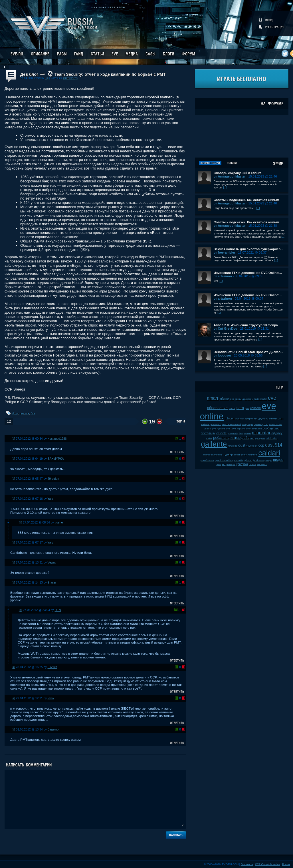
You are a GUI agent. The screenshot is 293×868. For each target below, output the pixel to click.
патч (240, 408)
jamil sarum (259, 460)
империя (231, 464)
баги (241, 434)
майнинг (205, 424)
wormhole (252, 455)
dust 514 (274, 445)
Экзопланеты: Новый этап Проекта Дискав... (248, 352)
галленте (233, 446)
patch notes (272, 438)
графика (242, 464)
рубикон (248, 460)
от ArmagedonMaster (230, 176)
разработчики (207, 460)
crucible (221, 433)
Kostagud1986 (57, 439)
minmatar (261, 433)
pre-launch (216, 424)
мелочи (208, 429)
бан (33, 413)
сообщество (271, 428)
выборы (240, 419)
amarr (213, 398)
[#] (13, 439)
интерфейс (240, 438)
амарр (269, 460)
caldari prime (240, 455)
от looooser (223, 355)
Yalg (50, 499)
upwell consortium (224, 460)
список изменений (232, 424)
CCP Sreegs (70, 78)
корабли (241, 429)
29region (53, 479)
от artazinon (223, 276)
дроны (238, 399)
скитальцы (208, 433)
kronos (232, 408)
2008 (233, 429)
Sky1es (52, 667)
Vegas (52, 563)
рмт (22, 413)
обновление (217, 408)
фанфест (221, 464)
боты (16, 413)
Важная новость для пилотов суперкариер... (248, 249)
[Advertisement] (242, 136)
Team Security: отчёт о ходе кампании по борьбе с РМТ (110, 74)
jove (247, 408)
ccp (261, 445)
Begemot (54, 729)
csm (281, 418)
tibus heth (257, 429)
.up (47, 78)
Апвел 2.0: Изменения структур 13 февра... (247, 325)
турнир (228, 454)
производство (261, 424)
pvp (214, 429)
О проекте (247, 864)
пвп (252, 438)
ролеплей (233, 434)
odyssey (277, 433)
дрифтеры (248, 399)
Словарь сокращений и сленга (238, 173)
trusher (59, 522)
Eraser (52, 583)
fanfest (247, 434)
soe (228, 429)
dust (242, 445)
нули (249, 429)
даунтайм (263, 419)
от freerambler (225, 252)
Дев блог (29, 74)
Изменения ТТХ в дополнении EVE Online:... (248, 273)
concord (255, 408)
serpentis (238, 460)
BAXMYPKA (56, 459)
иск (27, 413)
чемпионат (252, 446)
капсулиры (247, 424)
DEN (58, 610)
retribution (262, 464)
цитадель (260, 438)
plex (232, 399)
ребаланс (221, 438)
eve (272, 398)
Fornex (286, 864)
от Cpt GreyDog (226, 329)
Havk (51, 698)
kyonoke (221, 429)
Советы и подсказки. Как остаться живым (246, 200)
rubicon (230, 418)
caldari (269, 453)
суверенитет (251, 419)
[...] (225, 187)
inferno (224, 399)
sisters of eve (276, 424)
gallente (214, 444)
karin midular (261, 399)
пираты (273, 419)
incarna (253, 464)
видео (278, 460)
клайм (209, 438)
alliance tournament (213, 455)
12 (9, 421)
